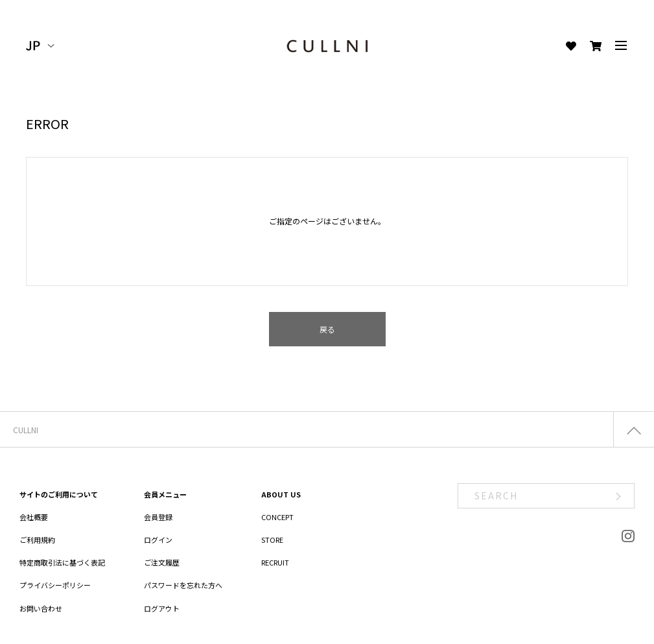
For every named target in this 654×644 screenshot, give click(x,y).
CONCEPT (277, 517)
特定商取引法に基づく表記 (62, 562)
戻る (327, 329)
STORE (272, 540)
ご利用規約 (37, 540)
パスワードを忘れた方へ (183, 585)
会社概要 (34, 517)
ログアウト (162, 608)
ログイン (158, 540)
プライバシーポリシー (55, 585)
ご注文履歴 (162, 562)
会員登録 (158, 517)
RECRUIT (275, 562)
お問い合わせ (41, 608)
